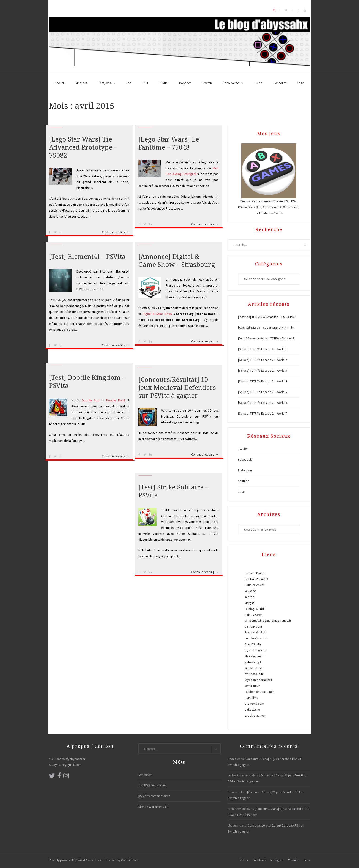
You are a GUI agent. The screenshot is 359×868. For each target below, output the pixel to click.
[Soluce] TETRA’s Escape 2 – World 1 (262, 349)
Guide (258, 83)
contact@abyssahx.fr (71, 759)
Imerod (249, 597)
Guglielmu (251, 698)
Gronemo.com (254, 704)
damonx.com (253, 626)
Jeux (241, 492)
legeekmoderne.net (258, 680)
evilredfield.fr (254, 674)
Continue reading (116, 232)
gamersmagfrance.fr (277, 620)
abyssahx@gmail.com (67, 765)
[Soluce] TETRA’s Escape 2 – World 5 (262, 392)
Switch (207, 83)
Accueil (60, 83)
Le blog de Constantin (259, 692)
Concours (280, 83)
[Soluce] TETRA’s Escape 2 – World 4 (262, 381)
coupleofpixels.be (257, 638)
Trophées (185, 83)
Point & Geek (253, 615)
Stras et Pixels (254, 573)
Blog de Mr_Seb (255, 632)
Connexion (145, 775)
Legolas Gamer (255, 715)
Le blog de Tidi (254, 609)
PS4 (145, 83)
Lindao (232, 759)
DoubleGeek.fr (254, 585)
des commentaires (154, 796)
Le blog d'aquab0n (257, 579)
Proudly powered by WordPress (71, 860)
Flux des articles (152, 785)
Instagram (245, 470)
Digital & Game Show (158, 314)
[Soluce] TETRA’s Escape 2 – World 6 (262, 403)
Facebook (245, 459)
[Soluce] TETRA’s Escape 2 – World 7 (262, 413)
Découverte (231, 83)
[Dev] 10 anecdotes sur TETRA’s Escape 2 (266, 338)
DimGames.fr (253, 620)
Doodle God (91, 400)
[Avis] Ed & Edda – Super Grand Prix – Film (266, 328)
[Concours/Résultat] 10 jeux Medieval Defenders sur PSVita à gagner (177, 388)
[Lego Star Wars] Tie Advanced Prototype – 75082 (83, 147)
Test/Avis (105, 83)
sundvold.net (253, 668)
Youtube (244, 481)
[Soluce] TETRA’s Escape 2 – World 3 (262, 371)
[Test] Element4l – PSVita (87, 257)
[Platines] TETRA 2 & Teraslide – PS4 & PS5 (267, 317)
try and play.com (256, 650)
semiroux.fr (252, 686)
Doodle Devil (115, 400)
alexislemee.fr (254, 656)
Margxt (249, 603)
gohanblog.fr (253, 662)
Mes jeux (82, 83)
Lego (301, 83)
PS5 (129, 83)
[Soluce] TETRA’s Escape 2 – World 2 (262, 360)
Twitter (243, 449)
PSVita (163, 83)
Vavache (250, 591)
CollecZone (252, 710)
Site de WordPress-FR (153, 807)
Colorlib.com (130, 860)
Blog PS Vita (253, 644)
